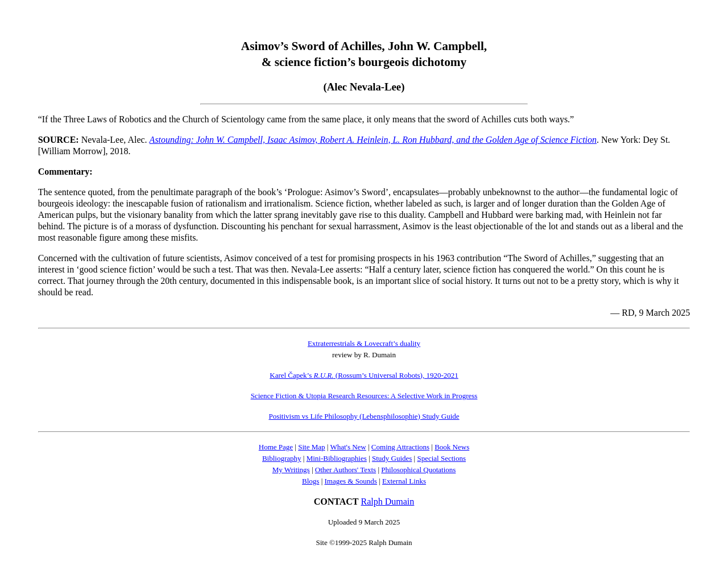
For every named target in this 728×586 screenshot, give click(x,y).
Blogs (311, 481)
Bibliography (282, 458)
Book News (452, 447)
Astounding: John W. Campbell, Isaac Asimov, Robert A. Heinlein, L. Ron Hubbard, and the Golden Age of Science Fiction (373, 140)
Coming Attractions (400, 447)
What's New (348, 447)
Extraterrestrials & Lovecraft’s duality (364, 343)
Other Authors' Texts (346, 470)
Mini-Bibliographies (337, 458)
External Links (404, 481)
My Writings (291, 470)
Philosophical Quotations (418, 470)
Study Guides (392, 458)
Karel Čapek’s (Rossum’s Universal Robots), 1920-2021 (364, 375)
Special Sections (441, 458)
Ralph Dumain (388, 502)
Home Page (276, 447)
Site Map (311, 447)
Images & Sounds (350, 481)
